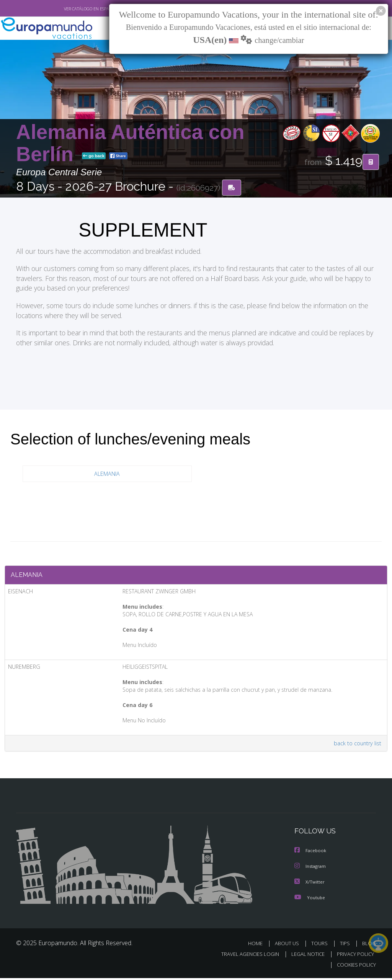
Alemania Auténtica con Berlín (130, 144)
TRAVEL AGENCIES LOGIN (244, 956)
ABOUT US (289, 946)
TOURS (321, 946)
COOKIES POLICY (355, 967)
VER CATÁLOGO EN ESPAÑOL (73, 9)
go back (94, 157)
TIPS (346, 946)
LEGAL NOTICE (304, 956)
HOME (258, 946)
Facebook (311, 854)
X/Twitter (310, 884)
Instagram (311, 869)
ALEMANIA (107, 474)
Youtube (310, 900)
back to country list (356, 746)
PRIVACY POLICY (354, 956)
